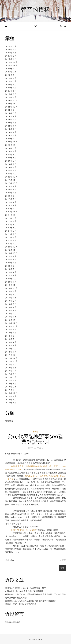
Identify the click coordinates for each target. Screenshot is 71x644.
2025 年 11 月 (11, 65)
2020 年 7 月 (11, 263)
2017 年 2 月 (11, 387)
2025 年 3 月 (11, 91)
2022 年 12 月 (11, 177)
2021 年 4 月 (11, 234)
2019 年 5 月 (11, 304)
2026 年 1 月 (11, 59)
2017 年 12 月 (11, 355)
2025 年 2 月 (11, 94)
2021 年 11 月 (11, 212)
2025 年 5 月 (11, 84)
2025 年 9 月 (11, 72)
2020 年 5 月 (11, 269)
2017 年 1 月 (11, 390)
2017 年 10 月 (11, 361)
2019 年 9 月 (11, 291)
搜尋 (62, 568)
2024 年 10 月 (11, 107)
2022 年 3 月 (11, 205)
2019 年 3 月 (11, 310)
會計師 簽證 (31, 530)
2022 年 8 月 (11, 189)
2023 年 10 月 (11, 145)
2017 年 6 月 (11, 374)
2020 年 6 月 (11, 266)
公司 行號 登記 (17, 530)
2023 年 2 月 (11, 170)
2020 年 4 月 (11, 272)
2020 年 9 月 (11, 256)
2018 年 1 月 (11, 352)
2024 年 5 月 (11, 123)
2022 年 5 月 (11, 199)
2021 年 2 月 (11, 240)
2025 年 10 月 (11, 69)
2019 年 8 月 (11, 294)
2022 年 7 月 (11, 193)
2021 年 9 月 (11, 218)
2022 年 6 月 (11, 196)
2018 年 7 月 (11, 333)
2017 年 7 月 (11, 371)
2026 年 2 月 (11, 56)
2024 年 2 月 (11, 132)
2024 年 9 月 (11, 110)
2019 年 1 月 (11, 317)
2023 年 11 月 (11, 142)
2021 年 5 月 (11, 231)
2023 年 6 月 (11, 158)
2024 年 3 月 (11, 129)
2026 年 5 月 (11, 46)
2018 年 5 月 (11, 339)
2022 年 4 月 (11, 202)
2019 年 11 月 (11, 285)
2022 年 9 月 (11, 186)
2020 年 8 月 (11, 259)
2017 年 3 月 (11, 384)
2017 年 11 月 (11, 358)
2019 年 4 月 (11, 307)
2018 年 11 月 (11, 323)
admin (12, 560)
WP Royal (38, 639)
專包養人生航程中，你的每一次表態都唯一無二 (26, 588)
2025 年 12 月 (11, 62)
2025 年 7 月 (11, 78)
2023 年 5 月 (11, 161)
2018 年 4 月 (11, 342)
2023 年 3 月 (11, 167)
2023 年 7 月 (11, 154)
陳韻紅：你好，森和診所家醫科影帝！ (22, 604)
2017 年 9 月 (11, 364)
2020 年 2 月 (11, 279)
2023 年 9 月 (11, 148)
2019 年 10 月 (11, 288)
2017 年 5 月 (11, 377)
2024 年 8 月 (11, 113)
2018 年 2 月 (11, 349)
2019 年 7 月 (11, 298)
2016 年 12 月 (11, 393)
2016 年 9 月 (11, 396)
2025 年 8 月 (11, 75)
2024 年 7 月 (11, 116)
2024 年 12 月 (11, 100)
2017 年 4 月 (11, 380)
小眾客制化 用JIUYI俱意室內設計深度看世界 (24, 591)
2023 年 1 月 (11, 173)
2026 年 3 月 (11, 53)
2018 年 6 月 (11, 336)
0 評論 (63, 560)
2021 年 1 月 (11, 243)
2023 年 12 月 (11, 139)
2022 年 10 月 (11, 183)
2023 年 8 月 (11, 151)
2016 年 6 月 (11, 403)
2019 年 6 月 (11, 301)
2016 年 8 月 (11, 399)
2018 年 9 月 (11, 329)
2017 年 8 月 (11, 368)
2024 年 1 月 (11, 135)
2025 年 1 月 (11, 97)
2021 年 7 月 (11, 224)
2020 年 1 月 (11, 282)
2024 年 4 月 (11, 126)
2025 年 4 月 (11, 88)
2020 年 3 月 (11, 275)
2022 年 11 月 (11, 180)
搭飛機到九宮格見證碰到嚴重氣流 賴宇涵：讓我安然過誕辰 (31, 601)
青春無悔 (9, 421)
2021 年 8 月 (11, 221)
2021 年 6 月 (11, 228)
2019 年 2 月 (11, 313)
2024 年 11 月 (11, 103)
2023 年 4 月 (11, 164)
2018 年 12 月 (11, 320)
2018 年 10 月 (11, 326)
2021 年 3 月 (11, 237)
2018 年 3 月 (11, 345)
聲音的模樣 (35, 9)
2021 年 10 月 (11, 215)
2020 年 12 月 (11, 247)
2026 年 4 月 (11, 49)
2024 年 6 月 (11, 119)
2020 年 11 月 (11, 250)
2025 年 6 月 (11, 81)
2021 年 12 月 (11, 209)
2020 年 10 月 (11, 253)
